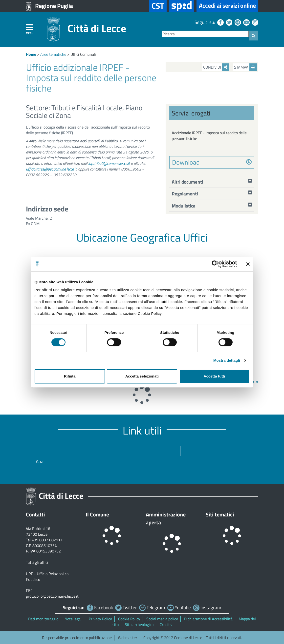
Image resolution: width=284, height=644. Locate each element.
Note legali (74, 619)
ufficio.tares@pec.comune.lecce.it (51, 169)
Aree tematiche (53, 54)
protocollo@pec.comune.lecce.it (52, 596)
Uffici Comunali (83, 54)
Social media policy (162, 619)
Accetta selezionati (142, 376)
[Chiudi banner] (248, 264)
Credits (166, 625)
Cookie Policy (129, 619)
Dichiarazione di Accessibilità (208, 619)
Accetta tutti (214, 376)
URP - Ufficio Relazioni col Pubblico (48, 577)
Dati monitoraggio (43, 619)
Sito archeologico (139, 625)
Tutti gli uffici (37, 562)
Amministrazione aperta (166, 518)
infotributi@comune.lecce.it (109, 163)
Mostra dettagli (227, 360)
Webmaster (128, 638)
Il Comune (97, 514)
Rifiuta (70, 376)
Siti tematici (220, 514)
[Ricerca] (205, 34)
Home (31, 54)
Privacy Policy (100, 619)
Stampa (245, 67)
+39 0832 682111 (47, 540)
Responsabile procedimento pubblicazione (77, 638)
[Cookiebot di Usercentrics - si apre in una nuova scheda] (215, 264)
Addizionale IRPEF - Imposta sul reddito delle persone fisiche (209, 136)
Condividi (216, 67)
